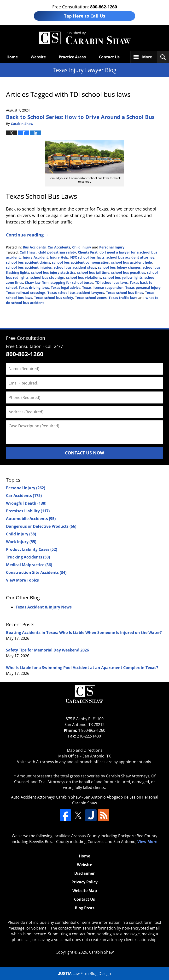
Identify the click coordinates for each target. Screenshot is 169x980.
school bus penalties (128, 272)
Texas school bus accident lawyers (76, 293)
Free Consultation (26, 338)
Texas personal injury (143, 288)
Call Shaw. (28, 252)
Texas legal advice (66, 288)
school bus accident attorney (130, 257)
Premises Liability (28, 511)
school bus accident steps (75, 267)
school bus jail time (93, 272)
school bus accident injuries (29, 267)
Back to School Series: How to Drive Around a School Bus (80, 117)
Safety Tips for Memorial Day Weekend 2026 (47, 650)
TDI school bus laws (111, 282)
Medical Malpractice (29, 565)
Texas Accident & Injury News (44, 607)
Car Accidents (59, 247)
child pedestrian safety (57, 252)
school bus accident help (132, 262)
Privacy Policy (84, 882)
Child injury (82, 247)
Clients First (88, 252)
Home (12, 57)
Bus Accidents (34, 247)
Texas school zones (91, 298)
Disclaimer (84, 873)
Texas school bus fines (125, 293)
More (147, 57)
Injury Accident (35, 257)
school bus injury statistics (53, 272)
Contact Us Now (84, 453)
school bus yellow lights (123, 277)
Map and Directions (85, 750)
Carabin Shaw (101, 952)
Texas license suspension (103, 288)
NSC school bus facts (87, 257)
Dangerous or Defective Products (41, 526)
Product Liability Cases (32, 549)
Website (38, 57)
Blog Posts (85, 908)
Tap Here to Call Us (85, 16)
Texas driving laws (34, 288)
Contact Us (109, 57)
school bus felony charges (119, 267)
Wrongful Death (26, 503)
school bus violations (84, 277)
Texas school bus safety (54, 298)
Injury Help (59, 257)
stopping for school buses (72, 282)
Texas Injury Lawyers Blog (85, 38)
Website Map (85, 891)
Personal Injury (112, 247)
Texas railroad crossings (26, 293)
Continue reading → (28, 235)
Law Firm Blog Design (84, 974)
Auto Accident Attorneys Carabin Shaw (46, 797)
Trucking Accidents (28, 557)
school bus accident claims (28, 262)
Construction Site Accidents (36, 572)
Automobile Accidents (31, 519)
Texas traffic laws (123, 298)
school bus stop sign (47, 277)
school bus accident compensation (81, 262)
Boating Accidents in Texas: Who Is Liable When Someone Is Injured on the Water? (84, 633)
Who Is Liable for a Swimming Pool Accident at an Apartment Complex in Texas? (82, 668)
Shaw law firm (37, 282)
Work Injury (21, 542)
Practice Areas (72, 57)
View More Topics (22, 580)
